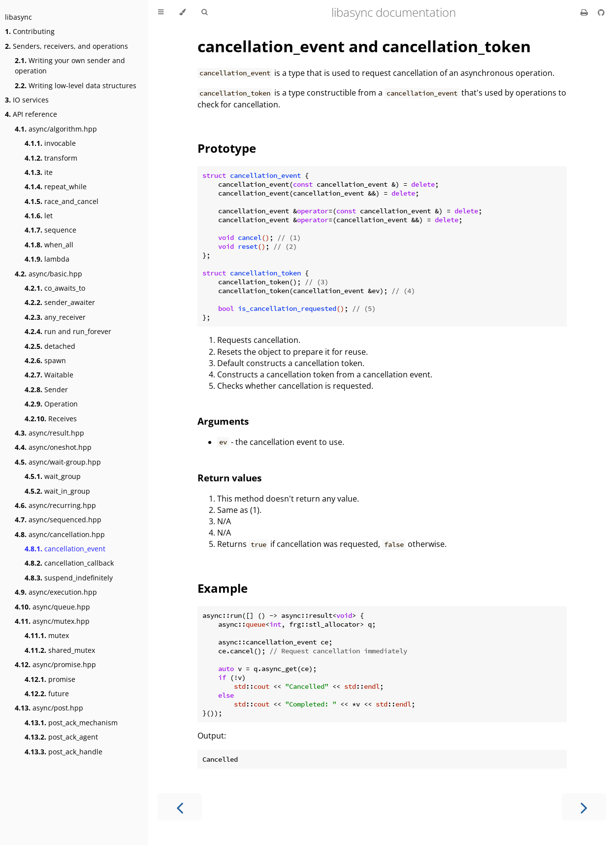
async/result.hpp (49, 433)
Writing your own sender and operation (70, 66)
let (39, 216)
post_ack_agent (61, 737)
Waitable (49, 375)
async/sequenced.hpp (58, 520)
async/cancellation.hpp (60, 534)
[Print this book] (585, 12)
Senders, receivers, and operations (66, 46)
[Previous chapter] (180, 807)
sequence (50, 230)
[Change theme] (182, 12)
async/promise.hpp (55, 664)
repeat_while (56, 186)
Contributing (30, 31)
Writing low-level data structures (76, 85)
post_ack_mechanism (71, 723)
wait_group (53, 476)
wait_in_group (57, 491)
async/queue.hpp (52, 607)
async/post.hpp (49, 708)
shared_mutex (60, 650)
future (47, 693)
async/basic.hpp (49, 274)
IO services (27, 100)
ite (39, 172)
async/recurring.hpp (55, 505)
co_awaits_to (55, 288)
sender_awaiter (60, 302)
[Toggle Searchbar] (204, 12)
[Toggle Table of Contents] (161, 12)
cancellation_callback (69, 563)
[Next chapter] (584, 807)
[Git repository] (601, 12)
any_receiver (55, 317)
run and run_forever (68, 331)
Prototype (227, 148)
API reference (31, 114)
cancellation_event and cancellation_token (364, 46)
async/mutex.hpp (52, 621)
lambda (47, 259)
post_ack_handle (64, 752)
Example (223, 588)
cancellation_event (65, 549)
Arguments (223, 421)
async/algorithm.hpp (56, 129)
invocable (50, 143)
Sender (46, 389)
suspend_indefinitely (69, 578)
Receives (51, 419)
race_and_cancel (62, 201)
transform (51, 158)
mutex (47, 635)
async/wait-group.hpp (58, 462)
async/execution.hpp (56, 592)
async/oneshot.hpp (53, 447)
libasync (18, 17)
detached (50, 346)
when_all (49, 245)
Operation (51, 404)
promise (50, 679)
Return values (229, 478)
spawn (45, 360)
